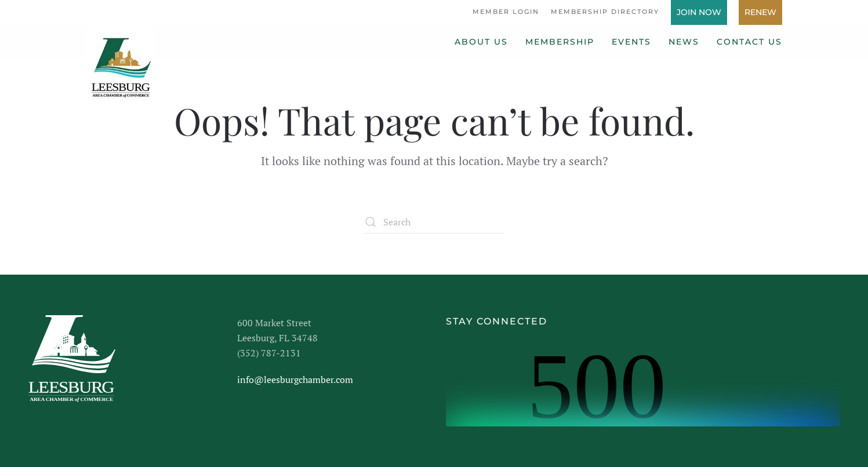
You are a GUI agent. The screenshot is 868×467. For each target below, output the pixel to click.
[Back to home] (120, 63)
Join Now (699, 12)
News (684, 42)
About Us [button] (481, 42)
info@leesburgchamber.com (295, 380)
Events (631, 42)
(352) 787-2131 (269, 353)
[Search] (434, 222)
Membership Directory (605, 12)
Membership (560, 42)
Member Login (506, 12)
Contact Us (749, 42)
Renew (760, 12)
